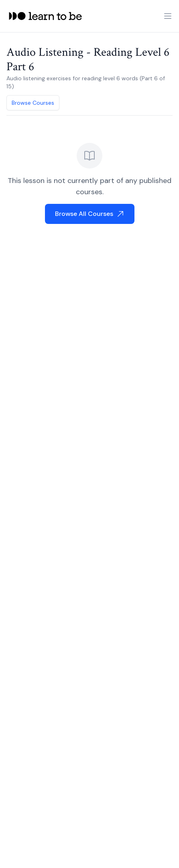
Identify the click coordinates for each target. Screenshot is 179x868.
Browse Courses (33, 103)
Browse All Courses (90, 214)
